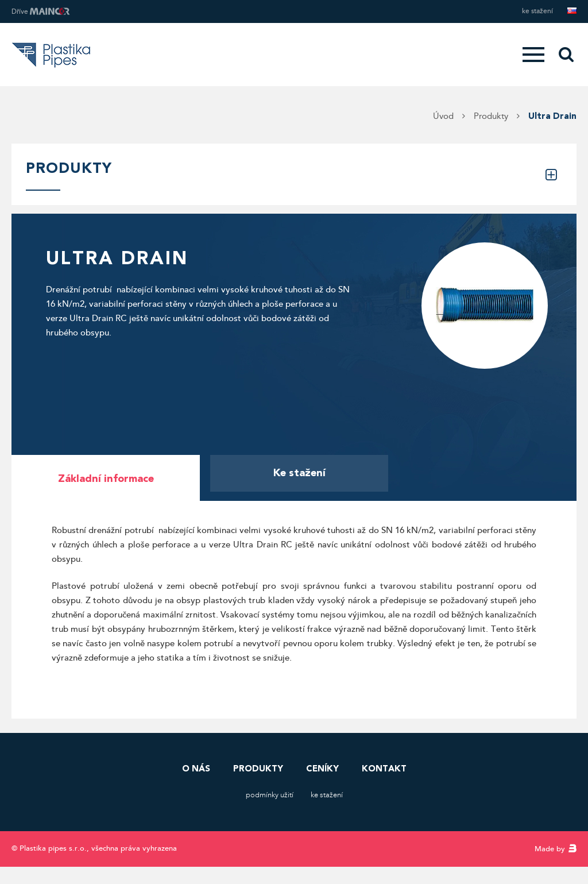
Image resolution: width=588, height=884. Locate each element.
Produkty (258, 769)
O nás (196, 769)
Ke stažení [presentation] (299, 473)
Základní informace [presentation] (106, 478)
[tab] (106, 478)
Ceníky (322, 769)
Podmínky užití (270, 795)
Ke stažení (537, 11)
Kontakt (384, 769)
